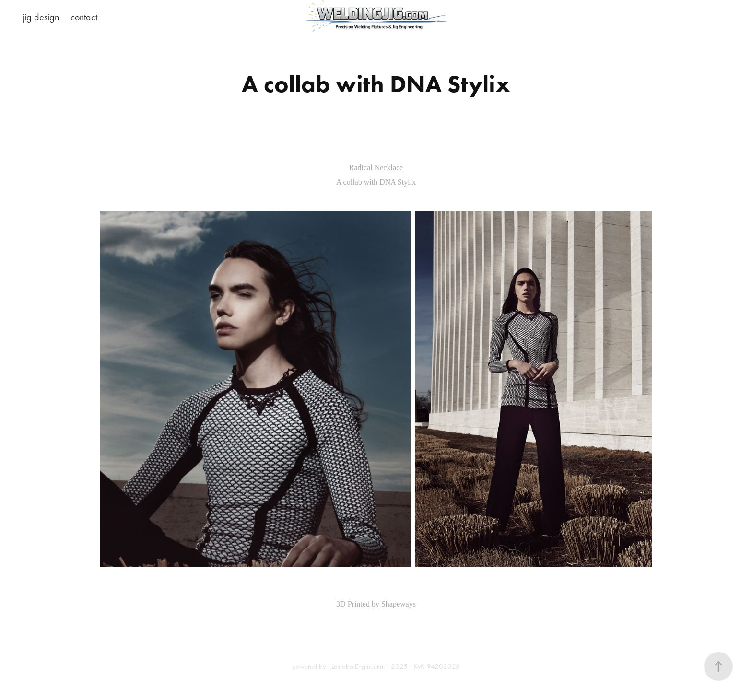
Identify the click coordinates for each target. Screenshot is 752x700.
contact (84, 17)
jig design (41, 17)
